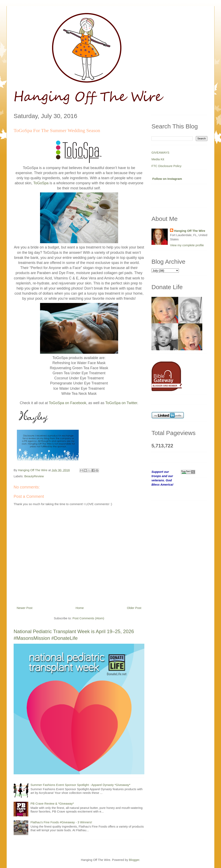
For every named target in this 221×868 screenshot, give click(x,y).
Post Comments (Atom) (88, 618)
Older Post (134, 608)
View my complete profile (187, 245)
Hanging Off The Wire (190, 231)
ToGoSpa (41, 183)
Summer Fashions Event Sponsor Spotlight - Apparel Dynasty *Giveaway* (80, 785)
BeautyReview (34, 476)
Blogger (134, 860)
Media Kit (158, 159)
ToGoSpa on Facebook (67, 403)
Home (80, 608)
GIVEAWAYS (160, 152)
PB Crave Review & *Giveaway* (52, 803)
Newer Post (25, 608)
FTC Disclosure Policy (167, 166)
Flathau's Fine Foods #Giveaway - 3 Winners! (61, 822)
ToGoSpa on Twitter (121, 403)
